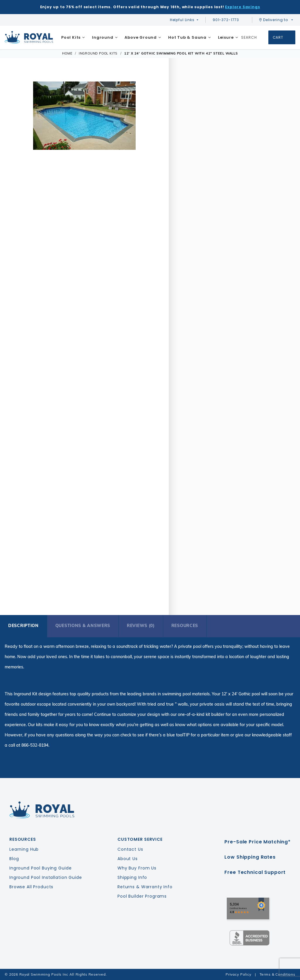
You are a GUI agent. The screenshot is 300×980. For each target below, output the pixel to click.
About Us (128, 859)
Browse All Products (31, 887)
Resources (185, 626)
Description (23, 626)
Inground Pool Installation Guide (46, 877)
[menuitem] (73, 38)
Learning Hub (24, 849)
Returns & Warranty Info (145, 887)
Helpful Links (182, 20)
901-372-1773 (229, 20)
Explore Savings (242, 7)
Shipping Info (132, 877)
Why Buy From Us (137, 868)
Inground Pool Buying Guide (40, 868)
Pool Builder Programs (142, 896)
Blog (14, 859)
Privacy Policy (238, 974)
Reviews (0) (141, 626)
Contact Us (130, 849)
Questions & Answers (83, 626)
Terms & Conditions (277, 974)
